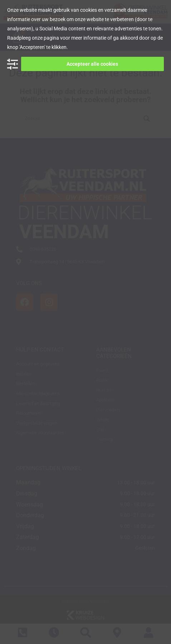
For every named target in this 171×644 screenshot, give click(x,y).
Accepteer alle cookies (92, 64)
